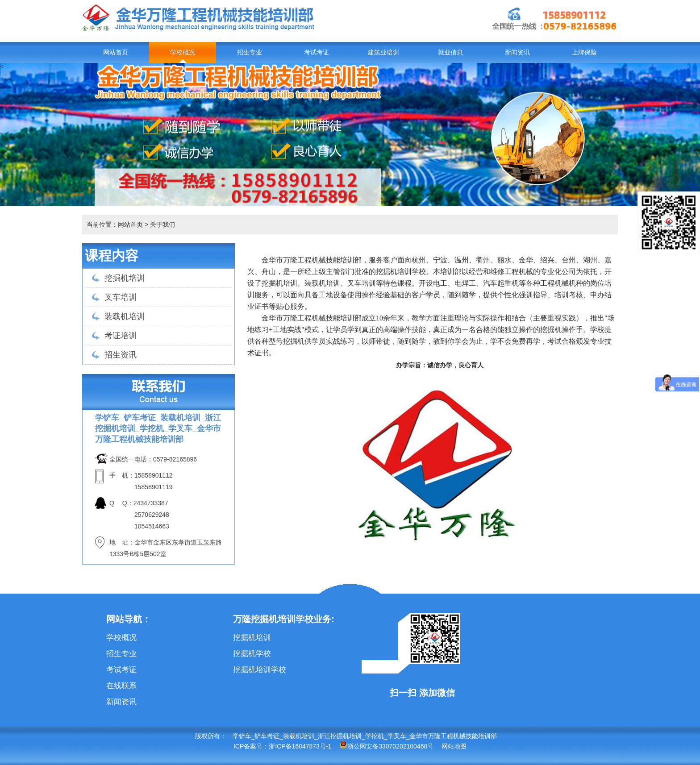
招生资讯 (121, 355)
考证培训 (121, 336)
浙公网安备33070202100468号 (386, 746)
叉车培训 (121, 297)
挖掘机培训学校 (260, 670)
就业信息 (450, 52)
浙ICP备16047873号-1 (300, 746)
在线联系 (121, 686)
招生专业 (250, 52)
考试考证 (317, 52)
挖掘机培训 (125, 278)
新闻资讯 (517, 52)
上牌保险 (584, 52)
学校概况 (183, 52)
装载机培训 (125, 316)
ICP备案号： (251, 746)
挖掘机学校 (252, 654)
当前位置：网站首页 (115, 225)
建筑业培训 (383, 52)
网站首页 (116, 52)
